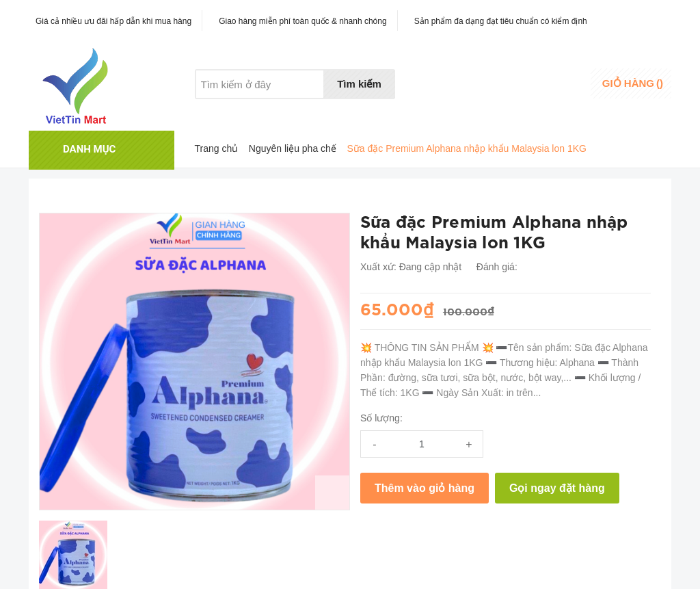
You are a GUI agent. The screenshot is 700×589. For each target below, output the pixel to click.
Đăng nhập (560, 79)
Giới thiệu (216, 110)
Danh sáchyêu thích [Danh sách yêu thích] (484, 85)
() (633, 83)
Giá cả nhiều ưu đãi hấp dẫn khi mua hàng (113, 21)
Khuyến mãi (278, 110)
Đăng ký (553, 92)
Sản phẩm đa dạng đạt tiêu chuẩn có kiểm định (501, 21)
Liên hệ (336, 110)
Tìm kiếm (359, 84)
